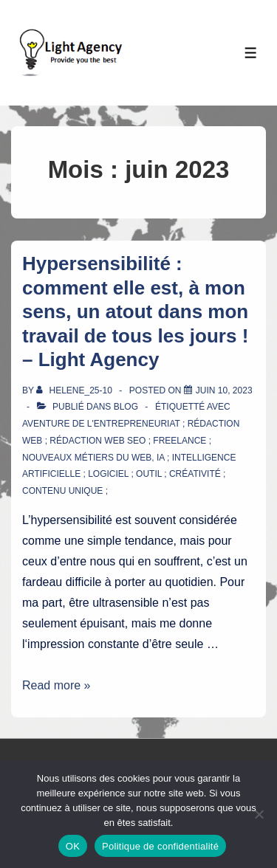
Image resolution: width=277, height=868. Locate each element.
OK (73, 846)
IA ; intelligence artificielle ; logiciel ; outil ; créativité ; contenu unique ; (129, 475)
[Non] (259, 814)
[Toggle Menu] (251, 53)
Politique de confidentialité (160, 846)
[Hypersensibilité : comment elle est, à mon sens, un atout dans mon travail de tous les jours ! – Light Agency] (224, 390)
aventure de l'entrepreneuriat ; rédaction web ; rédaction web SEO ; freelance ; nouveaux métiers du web (131, 441)
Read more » (57, 685)
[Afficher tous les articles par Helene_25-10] (75, 390)
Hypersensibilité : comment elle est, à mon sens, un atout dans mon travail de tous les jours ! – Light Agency (135, 311)
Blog (126, 407)
